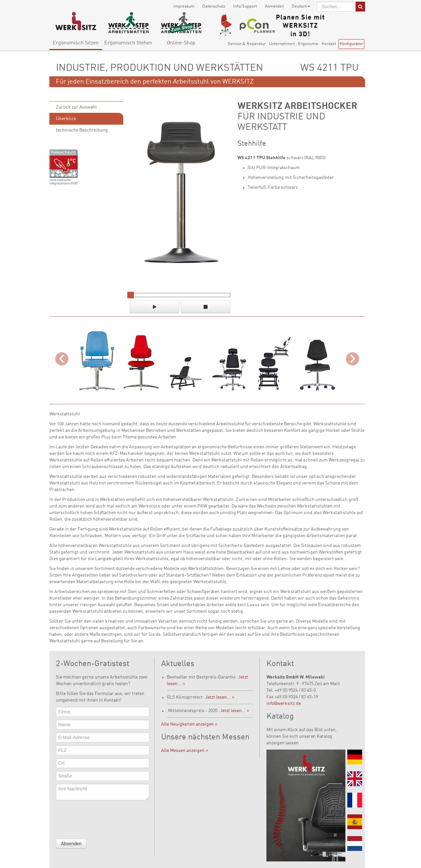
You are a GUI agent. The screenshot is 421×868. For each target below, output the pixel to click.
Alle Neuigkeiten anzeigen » (189, 724)
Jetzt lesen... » (220, 697)
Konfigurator (351, 44)
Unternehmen (282, 44)
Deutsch (301, 6)
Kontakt (329, 44)
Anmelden (274, 6)
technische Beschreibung (82, 130)
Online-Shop (181, 43)
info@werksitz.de (284, 704)
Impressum (184, 6)
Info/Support (245, 6)
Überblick (66, 119)
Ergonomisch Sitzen (76, 43)
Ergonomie (308, 44)
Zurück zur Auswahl (76, 107)
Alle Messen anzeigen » (185, 751)
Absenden (71, 844)
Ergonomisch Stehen (128, 43)
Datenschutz (214, 6)
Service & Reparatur (247, 44)
